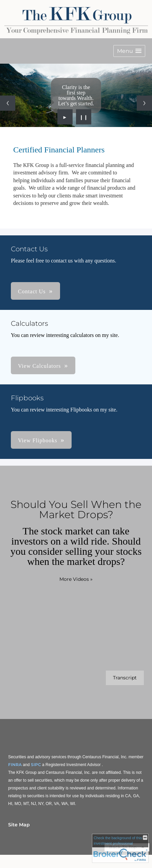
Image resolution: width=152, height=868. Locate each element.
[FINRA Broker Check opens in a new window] (120, 848)
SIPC (36, 765)
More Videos (76, 579)
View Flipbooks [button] (38, 440)
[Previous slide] (8, 103)
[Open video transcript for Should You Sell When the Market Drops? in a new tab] (125, 678)
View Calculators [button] (40, 366)
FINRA (15, 765)
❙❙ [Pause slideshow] (84, 117)
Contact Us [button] (32, 291)
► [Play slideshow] (65, 117)
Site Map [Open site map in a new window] (19, 825)
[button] (129, 51)
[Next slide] (144, 103)
